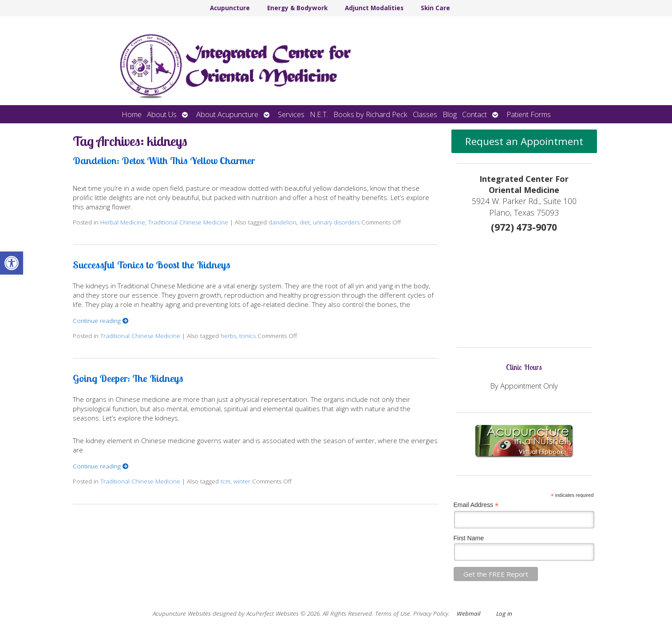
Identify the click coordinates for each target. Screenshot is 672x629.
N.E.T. (319, 114)
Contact (474, 114)
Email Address (476, 505)
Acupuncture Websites (182, 613)
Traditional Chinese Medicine (188, 222)
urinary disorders (336, 222)
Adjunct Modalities (374, 8)
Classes (425, 114)
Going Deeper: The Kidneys (128, 378)
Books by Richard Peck (370, 114)
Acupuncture (230, 8)
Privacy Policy (431, 613)
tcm (225, 481)
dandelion (283, 222)
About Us (162, 114)
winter (242, 481)
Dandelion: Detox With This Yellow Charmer (164, 160)
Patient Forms (529, 114)
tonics (247, 336)
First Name (469, 538)
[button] (12, 263)
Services (291, 114)
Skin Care (435, 8)
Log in (504, 613)
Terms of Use (393, 613)
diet (305, 222)
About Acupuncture (227, 114)
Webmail (468, 613)
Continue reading (101, 321)
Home (132, 114)
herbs (228, 336)
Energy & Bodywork (297, 8)
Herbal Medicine (123, 222)
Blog (450, 114)
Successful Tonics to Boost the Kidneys (152, 265)
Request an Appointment (524, 141)
